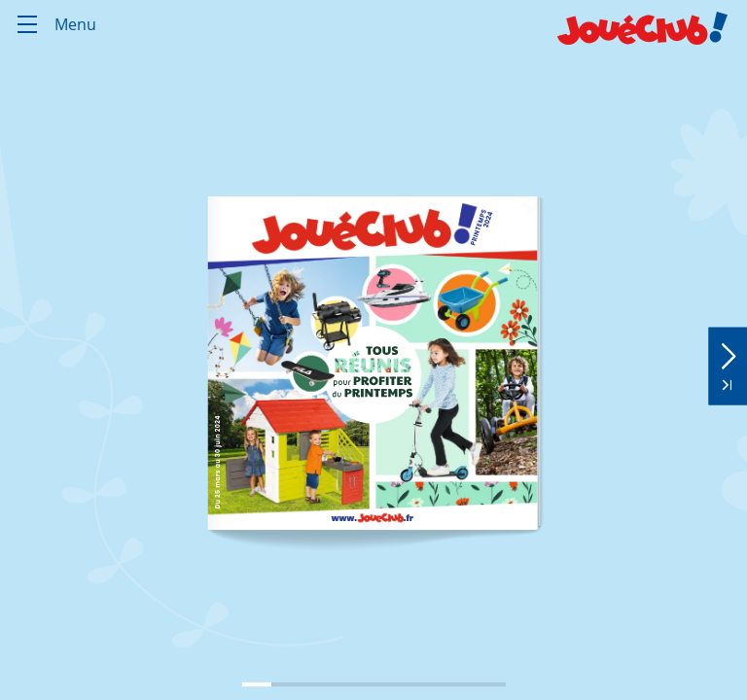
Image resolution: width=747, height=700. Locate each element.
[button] (728, 350)
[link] (372, 517)
